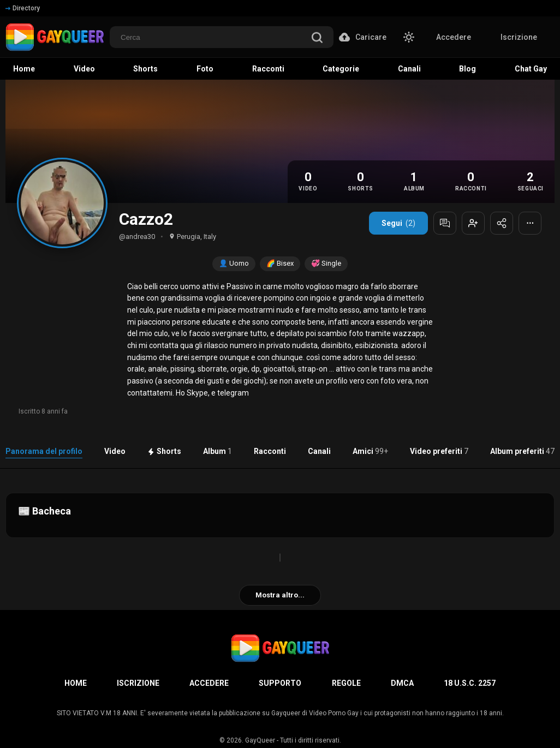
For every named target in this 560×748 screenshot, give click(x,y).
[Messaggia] (445, 223)
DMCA (402, 683)
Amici (370, 451)
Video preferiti (439, 451)
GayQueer (260, 740)
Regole (346, 683)
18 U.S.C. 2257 (470, 683)
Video (115, 451)
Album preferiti (522, 451)
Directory (23, 8)
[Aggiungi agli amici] (473, 223)
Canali (319, 451)
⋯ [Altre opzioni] (530, 223)
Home (76, 683)
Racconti (270, 451)
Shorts (164, 451)
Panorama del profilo (44, 451)
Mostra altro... (280, 595)
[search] (317, 38)
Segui (398, 223)
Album (218, 451)
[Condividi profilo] (502, 223)
